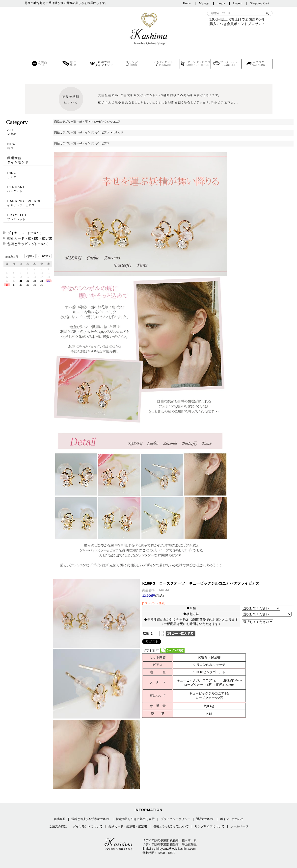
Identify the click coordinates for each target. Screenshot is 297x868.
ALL (28, 132)
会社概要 (59, 819)
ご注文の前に (58, 826)
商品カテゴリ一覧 (65, 122)
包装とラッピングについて (28, 244)
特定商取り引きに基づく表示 (135, 819)
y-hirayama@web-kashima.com (175, 849)
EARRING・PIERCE (28, 203)
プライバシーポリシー (175, 819)
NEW (28, 146)
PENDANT (28, 189)
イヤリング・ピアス (97, 132)
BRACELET (28, 217)
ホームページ (239, 826)
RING (28, 175)
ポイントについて (232, 819)
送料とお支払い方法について (91, 819)
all (81, 122)
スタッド (118, 132)
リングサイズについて (210, 826)
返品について (205, 819)
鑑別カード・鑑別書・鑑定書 (30, 238)
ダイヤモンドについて (25, 233)
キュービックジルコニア (106, 122)
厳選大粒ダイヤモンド (18, 160)
